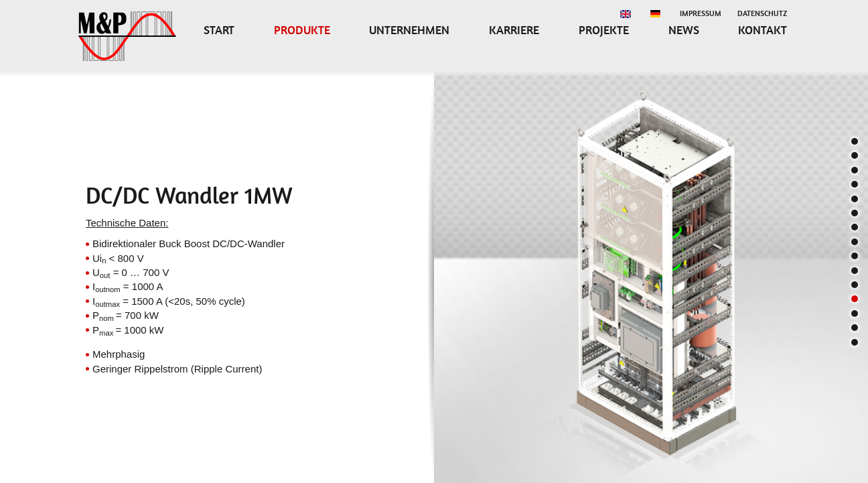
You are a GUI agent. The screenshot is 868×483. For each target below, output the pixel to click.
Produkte (302, 30)
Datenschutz (762, 13)
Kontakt (763, 30)
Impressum (701, 13)
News (684, 30)
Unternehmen (409, 30)
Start (219, 30)
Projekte (604, 30)
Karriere (514, 30)
